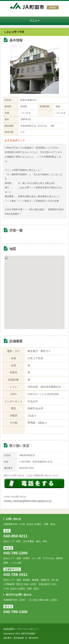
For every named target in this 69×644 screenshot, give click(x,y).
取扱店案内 (9, 629)
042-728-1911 (16, 574)
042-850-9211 (16, 536)
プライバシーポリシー (28, 629)
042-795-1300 (16, 553)
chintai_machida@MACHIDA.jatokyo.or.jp (28, 501)
